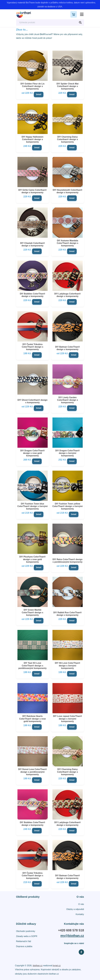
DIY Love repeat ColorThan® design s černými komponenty (68, 719)
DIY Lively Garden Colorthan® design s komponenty (68, 400)
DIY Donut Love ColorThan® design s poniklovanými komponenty (32, 772)
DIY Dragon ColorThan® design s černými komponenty (67, 453)
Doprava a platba (24, 946)
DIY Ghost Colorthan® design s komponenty (33, 401)
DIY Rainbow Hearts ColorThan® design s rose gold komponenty (32, 719)
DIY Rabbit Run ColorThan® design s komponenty (68, 614)
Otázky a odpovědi (75, 909)
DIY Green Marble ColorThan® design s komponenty (32, 612)
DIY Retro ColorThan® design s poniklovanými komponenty (68, 561)
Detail (39, 94)
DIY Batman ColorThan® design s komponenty (68, 348)
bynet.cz (57, 966)
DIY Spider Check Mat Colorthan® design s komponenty (67, 86)
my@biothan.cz (72, 936)
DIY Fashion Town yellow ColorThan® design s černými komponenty (68, 506)
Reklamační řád (24, 941)
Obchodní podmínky (26, 931)
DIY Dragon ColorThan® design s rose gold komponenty (32, 453)
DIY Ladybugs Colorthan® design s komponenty (68, 295)
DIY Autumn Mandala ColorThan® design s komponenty (67, 243)
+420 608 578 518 (71, 930)
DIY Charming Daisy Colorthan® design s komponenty (68, 139)
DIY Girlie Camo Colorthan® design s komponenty (32, 191)
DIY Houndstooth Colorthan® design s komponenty (68, 191)
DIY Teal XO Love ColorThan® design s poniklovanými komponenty (32, 666)
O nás (81, 904)
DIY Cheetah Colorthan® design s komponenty (32, 244)
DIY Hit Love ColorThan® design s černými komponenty (68, 666)
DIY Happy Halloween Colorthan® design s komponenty (32, 139)
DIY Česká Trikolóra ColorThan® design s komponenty (32, 347)
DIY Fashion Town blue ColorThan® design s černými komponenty (33, 506)
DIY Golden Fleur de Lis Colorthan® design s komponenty (32, 86)
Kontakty (80, 914)
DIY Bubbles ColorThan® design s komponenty (32, 295)
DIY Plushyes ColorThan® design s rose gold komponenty (32, 559)
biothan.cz (38, 966)
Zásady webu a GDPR (27, 936)
